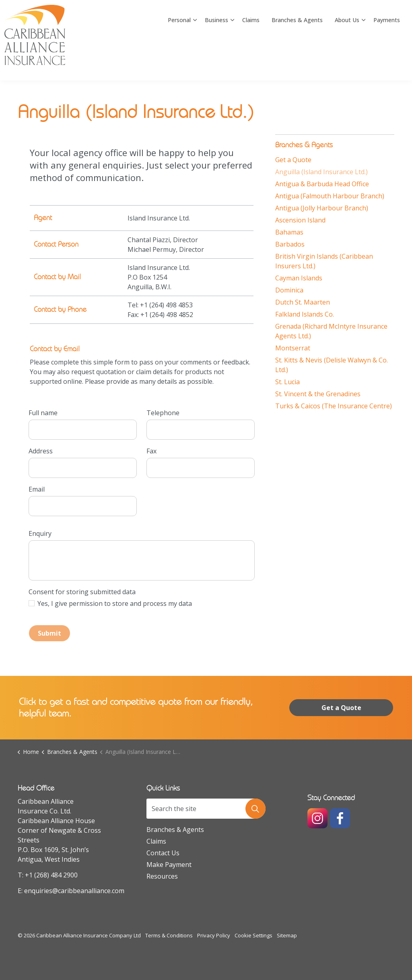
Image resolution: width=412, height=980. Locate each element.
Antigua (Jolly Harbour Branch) (322, 208)
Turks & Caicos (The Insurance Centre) (334, 406)
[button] (255, 809)
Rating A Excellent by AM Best (344, 20)
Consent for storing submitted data (82, 592)
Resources (162, 876)
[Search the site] (206, 809)
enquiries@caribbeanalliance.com (74, 891)
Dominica (289, 290)
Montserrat (293, 348)
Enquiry (40, 533)
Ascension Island (300, 220)
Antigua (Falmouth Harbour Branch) (330, 196)
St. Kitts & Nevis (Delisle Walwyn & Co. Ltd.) (332, 365)
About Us (347, 60)
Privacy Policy (214, 935)
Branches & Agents (297, 60)
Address (41, 451)
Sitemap (287, 935)
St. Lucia (287, 382)
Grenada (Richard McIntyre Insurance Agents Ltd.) (331, 331)
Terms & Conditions (169, 935)
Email (37, 489)
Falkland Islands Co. (305, 314)
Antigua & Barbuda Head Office (322, 184)
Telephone (163, 413)
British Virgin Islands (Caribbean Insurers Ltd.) (324, 261)
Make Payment (169, 865)
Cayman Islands (299, 278)
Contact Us (163, 853)
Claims (251, 60)
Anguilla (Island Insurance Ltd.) (321, 172)
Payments (387, 60)
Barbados (290, 244)
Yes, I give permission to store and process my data (115, 603)
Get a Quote (293, 160)
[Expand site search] (398, 20)
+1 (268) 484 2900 (51, 875)
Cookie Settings (253, 935)
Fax (151, 451)
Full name (43, 413)
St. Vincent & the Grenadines (318, 394)
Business (216, 60)
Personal (179, 60)
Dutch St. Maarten (303, 302)
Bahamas (289, 232)
